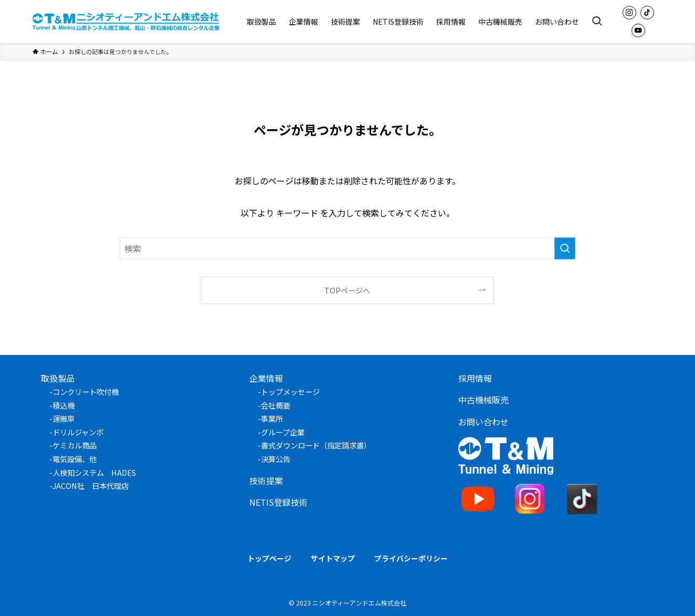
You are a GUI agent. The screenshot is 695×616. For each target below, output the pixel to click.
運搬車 (64, 418)
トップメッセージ (290, 391)
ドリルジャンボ (78, 432)
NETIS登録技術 (278, 502)
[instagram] (629, 13)
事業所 (272, 418)
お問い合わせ (483, 422)
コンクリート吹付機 (86, 391)
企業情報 (266, 378)
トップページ (269, 558)
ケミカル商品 (75, 445)
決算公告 (276, 459)
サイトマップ (333, 558)
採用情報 (475, 378)
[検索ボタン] (597, 22)
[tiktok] (647, 13)
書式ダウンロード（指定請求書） (316, 445)
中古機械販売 (483, 400)
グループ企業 (283, 432)
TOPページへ (347, 290)
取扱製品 (58, 378)
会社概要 (276, 405)
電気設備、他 (75, 459)
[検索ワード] (347, 248)
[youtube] (638, 30)
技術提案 (266, 481)
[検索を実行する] (565, 248)
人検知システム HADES (94, 472)
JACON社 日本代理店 (91, 486)
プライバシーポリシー (411, 558)
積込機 (64, 405)
